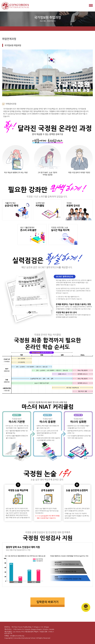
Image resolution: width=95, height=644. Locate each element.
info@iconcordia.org (17, 636)
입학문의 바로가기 (47, 602)
